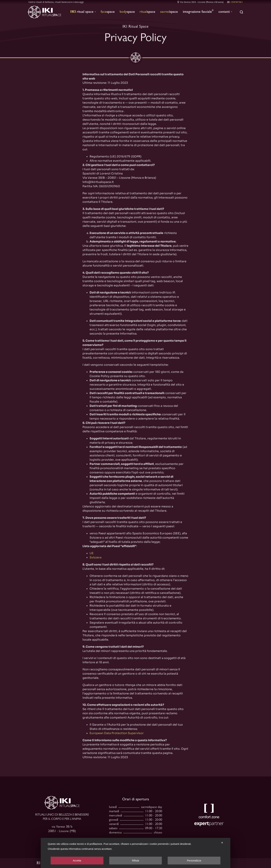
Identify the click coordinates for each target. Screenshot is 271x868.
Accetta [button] (77, 861)
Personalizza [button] (194, 861)
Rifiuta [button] (136, 861)
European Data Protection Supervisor (117, 733)
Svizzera (95, 557)
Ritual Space (83, 12)
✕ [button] (222, 843)
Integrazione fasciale (198, 12)
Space (108, 12)
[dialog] (136, 853)
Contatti (225, 12)
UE (92, 553)
